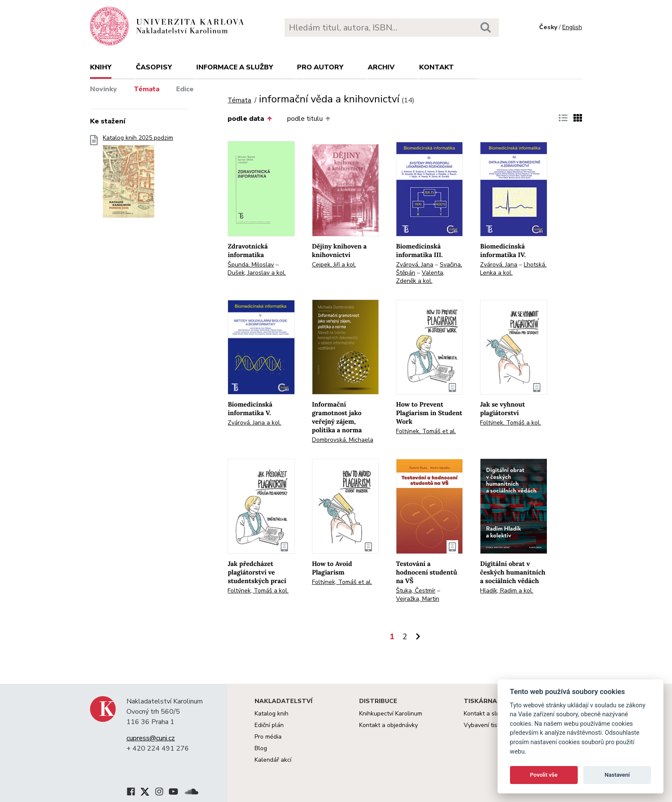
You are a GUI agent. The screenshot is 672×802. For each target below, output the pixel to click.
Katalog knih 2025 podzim (138, 179)
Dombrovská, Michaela (343, 440)
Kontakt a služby (486, 714)
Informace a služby (235, 67)
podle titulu (309, 119)
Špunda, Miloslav (251, 265)
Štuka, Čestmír (416, 591)
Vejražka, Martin (418, 599)
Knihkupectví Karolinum (391, 714)
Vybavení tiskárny (488, 725)
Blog (261, 748)
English (572, 27)
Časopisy (154, 67)
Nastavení (617, 775)
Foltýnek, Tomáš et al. (426, 431)
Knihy (101, 67)
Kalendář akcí (273, 760)
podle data (249, 119)
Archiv (381, 67)
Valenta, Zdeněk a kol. (420, 277)
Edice (185, 89)
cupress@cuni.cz (151, 738)
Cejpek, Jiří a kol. (334, 265)
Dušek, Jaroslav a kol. (257, 273)
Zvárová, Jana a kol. (254, 423)
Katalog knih (271, 714)
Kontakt (436, 67)
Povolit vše (544, 775)
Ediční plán (269, 725)
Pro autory (320, 67)
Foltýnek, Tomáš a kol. (510, 423)
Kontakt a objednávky (388, 725)
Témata (147, 89)
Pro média (268, 737)
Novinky (103, 89)
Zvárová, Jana (415, 265)
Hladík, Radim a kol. (507, 591)
